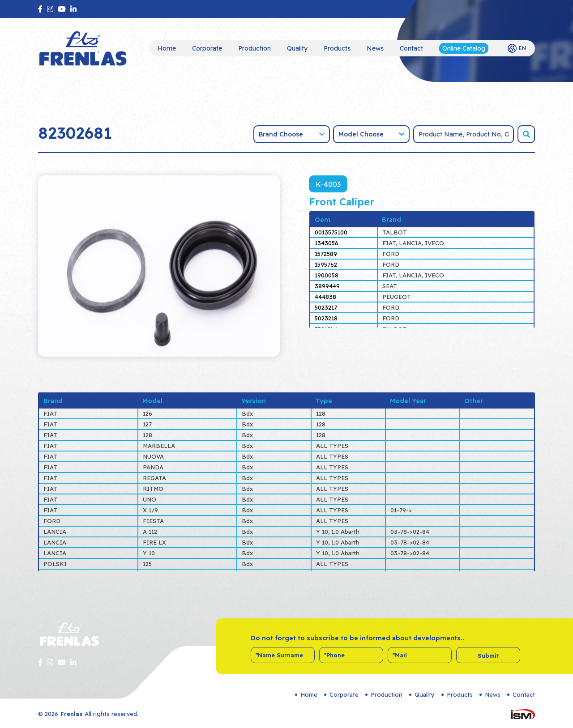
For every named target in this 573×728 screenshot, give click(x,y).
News (375, 48)
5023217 (326, 307)
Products (337, 48)
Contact (411, 48)
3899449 (327, 286)
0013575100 (331, 232)
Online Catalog (464, 48)
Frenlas (71, 714)
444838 (325, 297)
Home (167, 48)
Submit (488, 656)
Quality (297, 48)
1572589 (326, 254)
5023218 (326, 318)
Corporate (207, 48)
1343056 (327, 243)
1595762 (326, 264)
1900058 (327, 275)
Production (254, 48)
